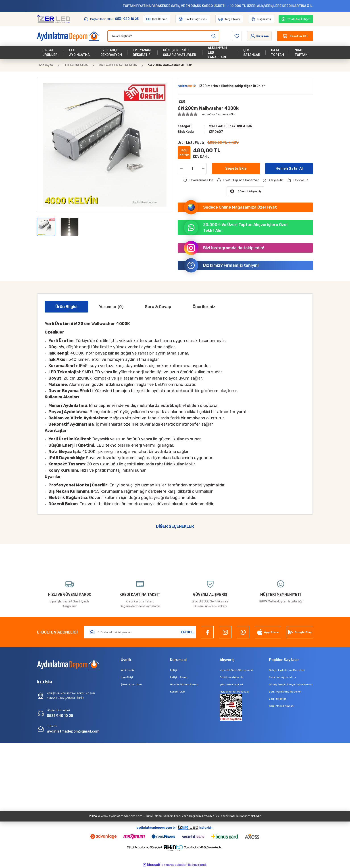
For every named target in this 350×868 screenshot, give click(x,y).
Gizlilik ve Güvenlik (231, 677)
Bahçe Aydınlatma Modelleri (287, 670)
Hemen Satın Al (289, 168)
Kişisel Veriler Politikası (234, 692)
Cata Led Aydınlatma (282, 677)
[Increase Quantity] (204, 169)
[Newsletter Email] (140, 632)
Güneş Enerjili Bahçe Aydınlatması (291, 684)
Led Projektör (278, 699)
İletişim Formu (179, 677)
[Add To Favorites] (198, 180)
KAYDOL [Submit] (187, 632)
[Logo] (54, 19)
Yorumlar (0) (111, 307)
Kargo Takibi (178, 692)
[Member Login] (259, 36)
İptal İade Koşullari (231, 684)
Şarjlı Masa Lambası (282, 706)
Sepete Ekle (236, 168)
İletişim (175, 670)
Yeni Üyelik (127, 670)
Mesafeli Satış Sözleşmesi (236, 670)
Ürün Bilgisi (66, 307)
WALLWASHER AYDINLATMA (231, 126)
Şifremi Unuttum (131, 684)
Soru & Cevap (158, 307)
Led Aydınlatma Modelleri (285, 692)
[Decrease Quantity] (180, 169)
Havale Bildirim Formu (184, 684)
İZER (181, 102)
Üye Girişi (127, 677)
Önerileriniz (204, 307)
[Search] (163, 36)
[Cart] (295, 36)
